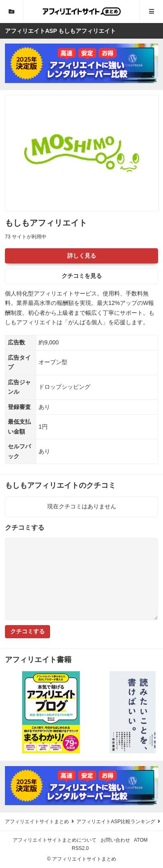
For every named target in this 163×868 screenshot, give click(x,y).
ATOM (141, 840)
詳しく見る (82, 256)
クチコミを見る (82, 276)
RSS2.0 (80, 848)
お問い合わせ (115, 840)
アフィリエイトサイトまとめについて (55, 840)
